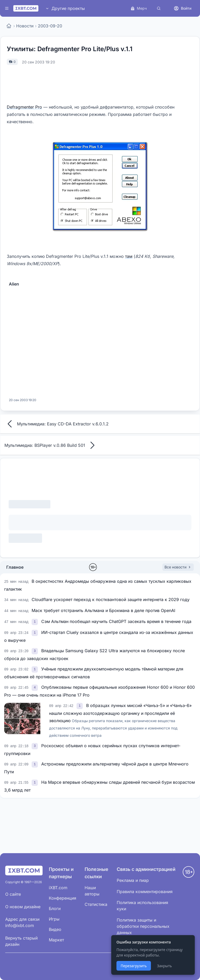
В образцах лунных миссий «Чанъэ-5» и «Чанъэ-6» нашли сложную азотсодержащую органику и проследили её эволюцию (120, 720)
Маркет (56, 940)
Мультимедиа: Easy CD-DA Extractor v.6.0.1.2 (57, 424)
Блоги (55, 908)
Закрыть (164, 966)
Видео (55, 929)
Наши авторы (92, 891)
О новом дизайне (23, 907)
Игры (54, 919)
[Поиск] (159, 8)
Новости (25, 26)
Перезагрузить (134, 966)
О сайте (13, 894)
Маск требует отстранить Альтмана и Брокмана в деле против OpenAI (103, 610)
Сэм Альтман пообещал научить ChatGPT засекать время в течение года (116, 621)
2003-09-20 (50, 26)
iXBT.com (58, 888)
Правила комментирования (145, 892)
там (129, 256)
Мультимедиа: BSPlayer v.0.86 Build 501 (51, 445)
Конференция (63, 898)
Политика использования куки (142, 906)
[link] (35, 621)
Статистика (96, 904)
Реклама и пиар (133, 880)
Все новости (178, 567)
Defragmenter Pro (24, 107)
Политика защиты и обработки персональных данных (143, 926)
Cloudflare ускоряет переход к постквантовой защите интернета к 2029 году (111, 599)
